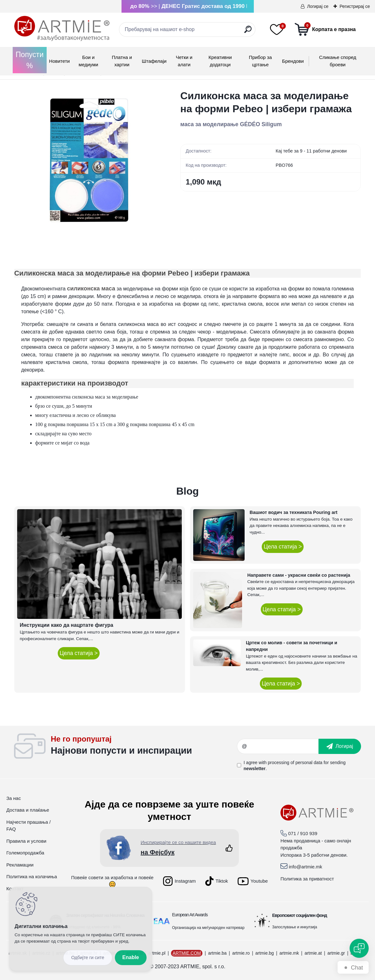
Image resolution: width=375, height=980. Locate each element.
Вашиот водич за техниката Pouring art (294, 512)
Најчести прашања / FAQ (29, 826)
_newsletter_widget (144, 746)
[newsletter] (340, 746)
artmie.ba (217, 953)
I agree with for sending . (295, 766)
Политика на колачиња (32, 876)
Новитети (59, 61)
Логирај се (318, 6)
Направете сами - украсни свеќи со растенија (299, 575)
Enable (131, 957)
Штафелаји (154, 61)
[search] (248, 32)
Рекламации (20, 865)
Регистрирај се (355, 6)
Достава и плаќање (28, 810)
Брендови (293, 61)
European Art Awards (190, 915)
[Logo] (62, 29)
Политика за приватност (307, 879)
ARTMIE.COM (187, 953)
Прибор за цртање (260, 61)
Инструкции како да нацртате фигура (66, 625)
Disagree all (88, 958)
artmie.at (313, 953)
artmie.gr (336, 953)
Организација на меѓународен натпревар (208, 928)
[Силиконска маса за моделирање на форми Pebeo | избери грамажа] (87, 162)
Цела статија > (79, 653)
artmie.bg (265, 953)
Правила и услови (26, 841)
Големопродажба (25, 853)
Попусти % (30, 60)
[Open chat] (359, 948)
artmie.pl (157, 953)
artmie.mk (289, 953)
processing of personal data (295, 763)
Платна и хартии (122, 61)
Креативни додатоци (220, 61)
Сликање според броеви (338, 61)
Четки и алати (184, 61)
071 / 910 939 (303, 833)
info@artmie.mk (305, 867)
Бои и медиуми (88, 61)
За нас (14, 798)
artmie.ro (241, 953)
